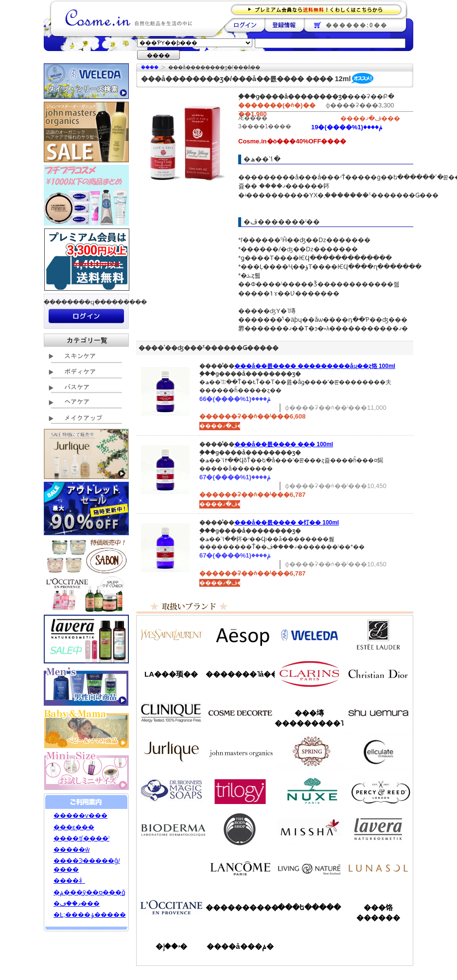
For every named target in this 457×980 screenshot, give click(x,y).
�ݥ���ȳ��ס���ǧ (89, 892)
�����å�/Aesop (240, 635)
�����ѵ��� (80, 815)
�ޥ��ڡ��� (77, 903)
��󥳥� (240, 868)
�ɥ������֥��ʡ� (171, 790)
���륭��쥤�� (378, 752)
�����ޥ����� (240, 752)
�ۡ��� (150, 67)
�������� (245, 25)
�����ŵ (71, 849)
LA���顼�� (171, 674)
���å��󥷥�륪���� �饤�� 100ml (287, 523)
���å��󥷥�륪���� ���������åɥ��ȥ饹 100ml (315, 366)
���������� (171, 907)
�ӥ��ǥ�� (171, 829)
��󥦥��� (171, 868)
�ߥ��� (309, 829)
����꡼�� (171, 752)
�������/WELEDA (309, 635)
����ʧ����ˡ (81, 838)
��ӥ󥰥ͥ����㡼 (309, 868)
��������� (378, 829)
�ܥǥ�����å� (240, 829)
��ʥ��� (378, 868)
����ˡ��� (171, 713)
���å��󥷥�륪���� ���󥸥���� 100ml (284, 444)
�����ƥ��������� (378, 635)
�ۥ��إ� (171, 946)
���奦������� (378, 713)
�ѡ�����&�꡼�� (378, 790)
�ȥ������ (240, 790)
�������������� (171, 635)
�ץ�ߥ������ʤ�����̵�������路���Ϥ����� (319, 9)
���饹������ (378, 912)
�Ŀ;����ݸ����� (90, 915)
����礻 (69, 881)
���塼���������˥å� (309, 718)
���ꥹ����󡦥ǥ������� (378, 674)
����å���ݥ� (240, 946)
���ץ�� (309, 752)
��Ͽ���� (284, 25)
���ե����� (309, 907)
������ (309, 674)
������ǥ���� (240, 713)
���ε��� (74, 827)
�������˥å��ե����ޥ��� (240, 674)
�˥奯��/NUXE (309, 790)
